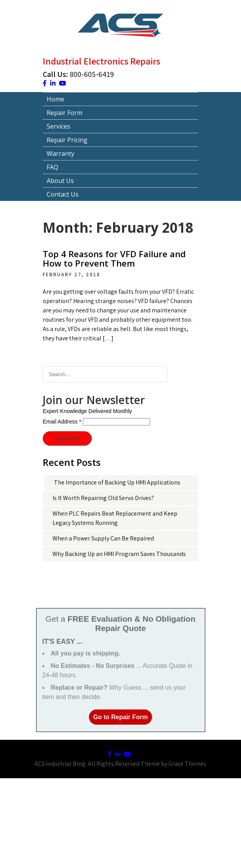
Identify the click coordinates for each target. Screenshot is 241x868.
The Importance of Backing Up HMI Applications (117, 482)
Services (59, 126)
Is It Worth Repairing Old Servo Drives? (103, 498)
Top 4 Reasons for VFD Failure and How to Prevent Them (114, 258)
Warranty (60, 153)
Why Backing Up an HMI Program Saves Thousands (119, 554)
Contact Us (63, 194)
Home (55, 99)
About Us (60, 181)
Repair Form (65, 113)
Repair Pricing (67, 140)
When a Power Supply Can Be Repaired (103, 538)
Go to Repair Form (120, 717)
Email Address (62, 422)
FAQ (52, 167)
